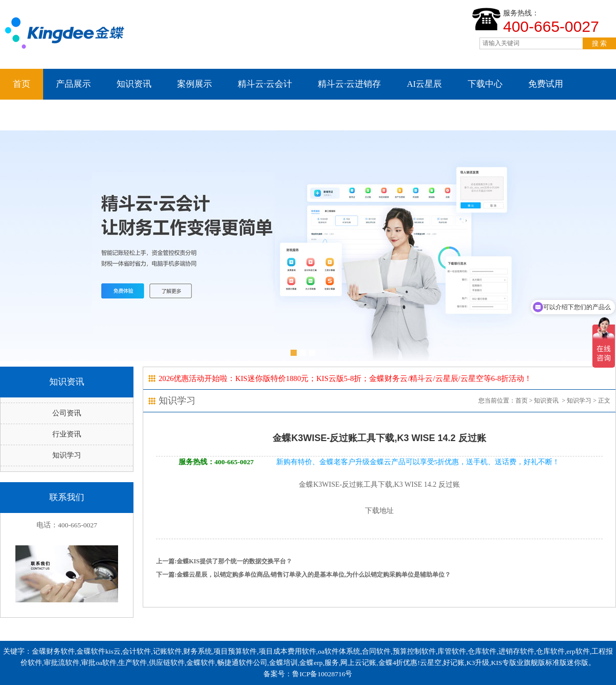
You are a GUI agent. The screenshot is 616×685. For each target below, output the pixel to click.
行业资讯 (67, 434)
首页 (22, 84)
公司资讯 (67, 413)
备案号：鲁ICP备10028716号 (308, 674)
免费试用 (546, 84)
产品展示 (73, 84)
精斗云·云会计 (265, 84)
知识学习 (67, 455)
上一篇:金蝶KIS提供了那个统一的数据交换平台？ (224, 561)
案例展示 (195, 84)
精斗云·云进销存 (349, 84)
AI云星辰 (424, 84)
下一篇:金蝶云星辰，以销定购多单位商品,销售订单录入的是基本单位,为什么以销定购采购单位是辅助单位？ (303, 575)
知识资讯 (134, 84)
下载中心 (485, 84)
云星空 (26, 115)
